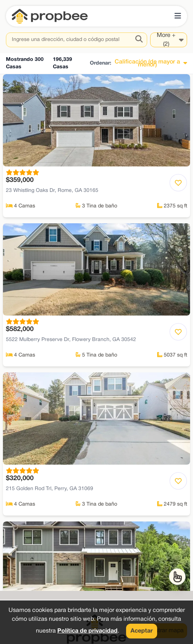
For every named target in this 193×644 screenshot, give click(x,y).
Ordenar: (101, 63)
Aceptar (142, 631)
